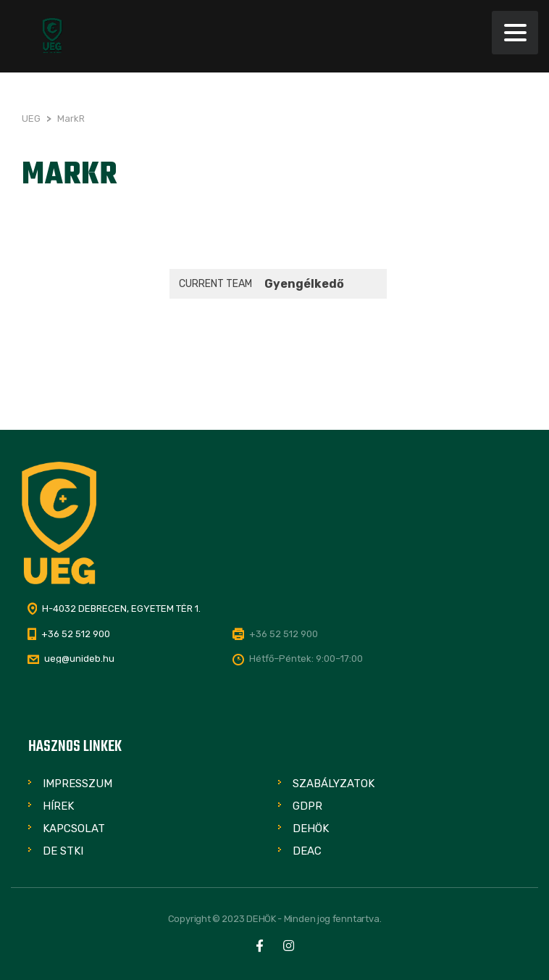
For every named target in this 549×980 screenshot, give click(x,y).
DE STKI (63, 851)
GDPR (307, 806)
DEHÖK (311, 829)
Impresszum (77, 784)
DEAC (307, 851)
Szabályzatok (334, 784)
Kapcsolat (74, 829)
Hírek (58, 806)
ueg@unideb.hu (79, 659)
